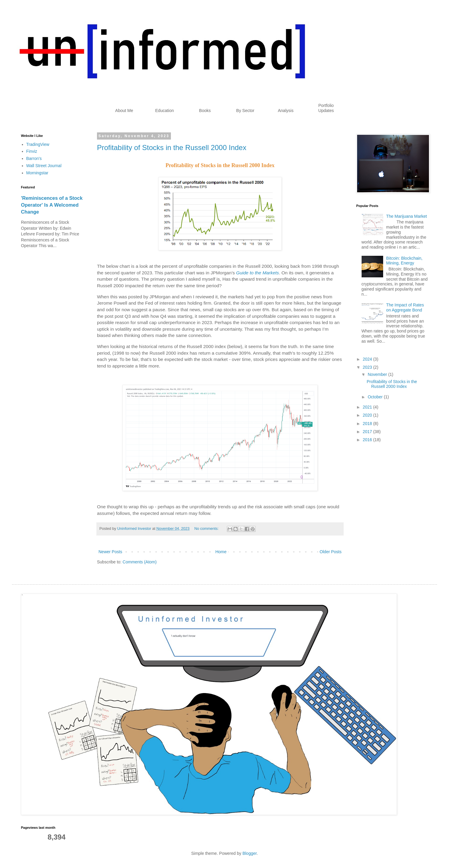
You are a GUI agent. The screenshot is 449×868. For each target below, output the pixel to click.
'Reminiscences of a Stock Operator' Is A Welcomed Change (52, 205)
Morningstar (37, 173)
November (378, 374)
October (376, 397)
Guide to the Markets (258, 273)
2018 (368, 424)
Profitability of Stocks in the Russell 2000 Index (172, 148)
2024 (368, 359)
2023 (368, 367)
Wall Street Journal (44, 166)
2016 (368, 440)
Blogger (249, 853)
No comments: (207, 529)
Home (221, 552)
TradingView (38, 144)
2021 (368, 407)
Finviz (32, 151)
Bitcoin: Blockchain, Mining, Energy (404, 261)
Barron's (34, 158)
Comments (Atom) (140, 562)
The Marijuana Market (406, 216)
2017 (368, 432)
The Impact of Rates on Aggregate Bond (405, 307)
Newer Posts (110, 552)
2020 (368, 415)
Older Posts (331, 552)
